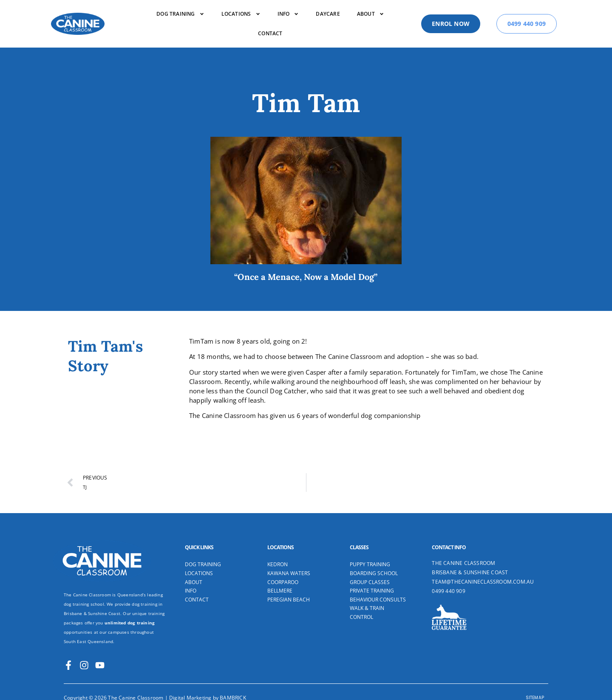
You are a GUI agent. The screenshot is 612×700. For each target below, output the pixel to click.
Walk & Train (367, 608)
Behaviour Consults (378, 600)
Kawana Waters (289, 573)
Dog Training (203, 565)
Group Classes (370, 582)
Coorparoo (283, 582)
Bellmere (280, 591)
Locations (241, 14)
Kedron (278, 565)
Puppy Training (370, 565)
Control (361, 617)
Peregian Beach (289, 600)
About (371, 14)
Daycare (328, 14)
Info (288, 14)
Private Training (372, 591)
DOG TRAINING (180, 14)
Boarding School (374, 573)
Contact (270, 33)
